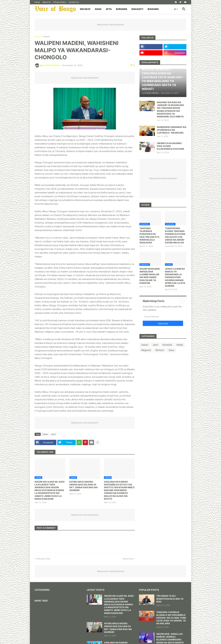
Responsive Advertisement (110, 25)
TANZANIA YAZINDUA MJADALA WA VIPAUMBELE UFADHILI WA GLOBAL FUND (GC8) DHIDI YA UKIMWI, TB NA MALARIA (171, 618)
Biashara (153, 9)
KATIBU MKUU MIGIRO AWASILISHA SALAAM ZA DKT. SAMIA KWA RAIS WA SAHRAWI (84, 486)
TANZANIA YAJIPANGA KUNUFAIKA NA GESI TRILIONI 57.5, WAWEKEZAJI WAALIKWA (150, 235)
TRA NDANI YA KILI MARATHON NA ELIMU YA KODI (170, 599)
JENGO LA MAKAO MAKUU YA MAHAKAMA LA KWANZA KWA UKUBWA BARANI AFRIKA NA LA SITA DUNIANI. (175, 277)
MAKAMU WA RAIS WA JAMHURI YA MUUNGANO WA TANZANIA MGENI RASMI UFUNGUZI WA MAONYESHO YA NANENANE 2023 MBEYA (170, 109)
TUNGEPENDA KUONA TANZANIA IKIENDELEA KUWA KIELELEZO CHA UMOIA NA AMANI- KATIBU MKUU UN (175, 235)
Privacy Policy (60, 2)
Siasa (98, 9)
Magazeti (137, 9)
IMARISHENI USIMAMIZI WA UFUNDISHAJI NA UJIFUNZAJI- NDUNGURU (172, 130)
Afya (109, 9)
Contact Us (74, 2)
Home (37, 2)
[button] (176, 9)
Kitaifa (180, 345)
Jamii (53, 434)
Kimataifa (167, 345)
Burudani (122, 9)
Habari (46, 37)
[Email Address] (163, 316)
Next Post (128, 559)
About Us (47, 2)
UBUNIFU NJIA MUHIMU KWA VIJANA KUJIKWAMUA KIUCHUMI (170, 146)
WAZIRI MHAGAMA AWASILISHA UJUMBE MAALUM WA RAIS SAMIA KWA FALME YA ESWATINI (150, 276)
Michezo (85, 9)
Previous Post (43, 559)
